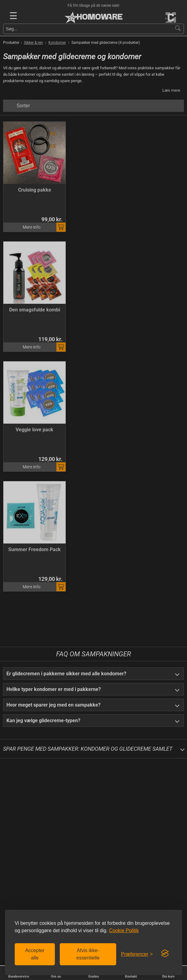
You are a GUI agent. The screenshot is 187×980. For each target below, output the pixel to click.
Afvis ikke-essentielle (88, 954)
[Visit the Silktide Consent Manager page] (165, 954)
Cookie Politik (124, 930)
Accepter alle (35, 954)
